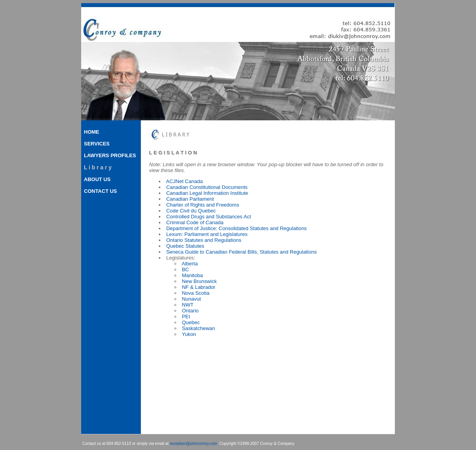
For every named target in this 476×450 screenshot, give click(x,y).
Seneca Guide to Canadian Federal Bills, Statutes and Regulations (242, 252)
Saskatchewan (199, 328)
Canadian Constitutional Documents (207, 187)
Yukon (189, 334)
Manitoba (192, 275)
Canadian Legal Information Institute (207, 193)
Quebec (191, 322)
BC (185, 269)
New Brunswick (199, 281)
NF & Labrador (199, 287)
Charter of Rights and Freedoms (203, 205)
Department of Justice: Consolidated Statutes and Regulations (236, 228)
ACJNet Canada (184, 181)
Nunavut (191, 299)
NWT (188, 305)
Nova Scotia (196, 293)
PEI (186, 317)
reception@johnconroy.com (193, 444)
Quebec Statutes (185, 246)
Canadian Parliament (190, 199)
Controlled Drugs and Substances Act (209, 217)
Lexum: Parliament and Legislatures (207, 234)
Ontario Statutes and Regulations (204, 240)
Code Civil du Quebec (191, 211)
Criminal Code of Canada (195, 222)
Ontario (190, 311)
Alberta (190, 264)
